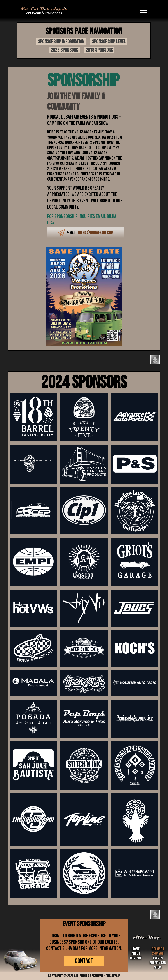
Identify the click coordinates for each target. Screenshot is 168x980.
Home (136, 949)
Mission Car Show (158, 965)
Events (158, 958)
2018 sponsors (99, 50)
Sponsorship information (61, 42)
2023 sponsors (64, 50)
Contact (136, 958)
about (136, 954)
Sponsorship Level (109, 42)
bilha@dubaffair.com (95, 233)
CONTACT (84, 961)
